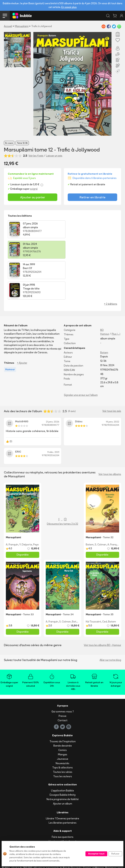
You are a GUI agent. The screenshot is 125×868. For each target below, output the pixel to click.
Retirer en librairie (93, 197)
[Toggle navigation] (5, 16)
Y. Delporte (26, 504)
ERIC (18, 411)
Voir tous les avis (112, 370)
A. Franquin (12, 504)
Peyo (36, 504)
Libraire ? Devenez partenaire (62, 777)
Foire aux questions (63, 796)
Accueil (8, 26)
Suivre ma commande (62, 805)
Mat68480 (22, 380)
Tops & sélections (62, 727)
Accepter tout (96, 854)
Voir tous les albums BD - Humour (102, 604)
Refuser (115, 854)
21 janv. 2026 (53, 381)
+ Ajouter (22, 322)
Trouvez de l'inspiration (63, 700)
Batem (104, 312)
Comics (62, 709)
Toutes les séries (63, 731)
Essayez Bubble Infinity (63, 754)
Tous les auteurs (63, 736)
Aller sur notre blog (110, 619)
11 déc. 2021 (53, 411)
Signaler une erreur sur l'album (81, 354)
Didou (79, 380)
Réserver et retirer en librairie (63, 814)
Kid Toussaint (93, 581)
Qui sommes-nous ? (63, 671)
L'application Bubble (62, 750)
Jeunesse (63, 718)
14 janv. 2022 (113, 381)
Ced (105, 581)
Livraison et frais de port (63, 800)
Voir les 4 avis (36, 156)
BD (102, 289)
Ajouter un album (63, 763)
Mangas (63, 714)
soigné (34, 189)
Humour (105, 293)
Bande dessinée (63, 705)
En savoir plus (69, 7)
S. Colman (101, 504)
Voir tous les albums (110, 433)
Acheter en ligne (63, 809)
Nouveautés (62, 722)
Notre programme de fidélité (63, 758)
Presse (62, 675)
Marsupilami (22, 26)
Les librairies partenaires (63, 782)
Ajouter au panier (33, 197)
